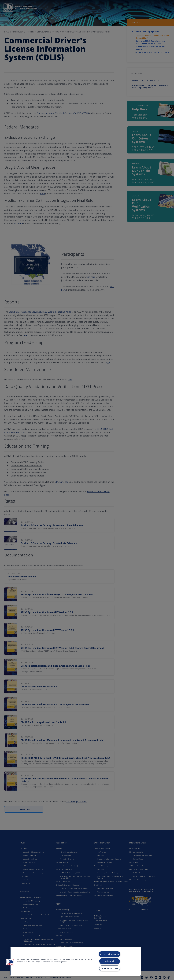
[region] (76, 961)
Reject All (110, 961)
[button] (10, 962)
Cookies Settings (110, 968)
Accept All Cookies (110, 954)
